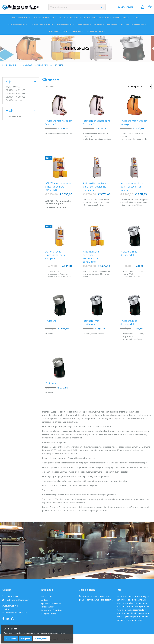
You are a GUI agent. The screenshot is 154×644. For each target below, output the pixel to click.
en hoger (14, 100)
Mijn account (46, 596)
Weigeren (26, 639)
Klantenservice (125, 7)
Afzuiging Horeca (48, 614)
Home (5, 65)
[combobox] (77, 7)
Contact (44, 600)
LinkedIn (8, 619)
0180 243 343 (12, 596)
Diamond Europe (13, 116)
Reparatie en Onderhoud (52, 610)
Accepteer (11, 639)
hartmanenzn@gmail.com (18, 600)
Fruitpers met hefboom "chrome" (59, 122)
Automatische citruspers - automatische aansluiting (91, 257)
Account (143, 7)
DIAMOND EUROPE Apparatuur (21, 65)
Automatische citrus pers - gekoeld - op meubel (132, 187)
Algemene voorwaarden (51, 603)
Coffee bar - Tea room (43, 65)
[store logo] (20, 7)
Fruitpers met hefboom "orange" (134, 122)
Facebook (3, 619)
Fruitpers (51, 321)
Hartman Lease (47, 607)
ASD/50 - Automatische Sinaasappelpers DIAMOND (58, 187)
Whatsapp (13, 619)
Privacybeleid (41, 639)
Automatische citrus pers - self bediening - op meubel (95, 187)
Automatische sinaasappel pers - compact (56, 255)
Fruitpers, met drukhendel (129, 253)
